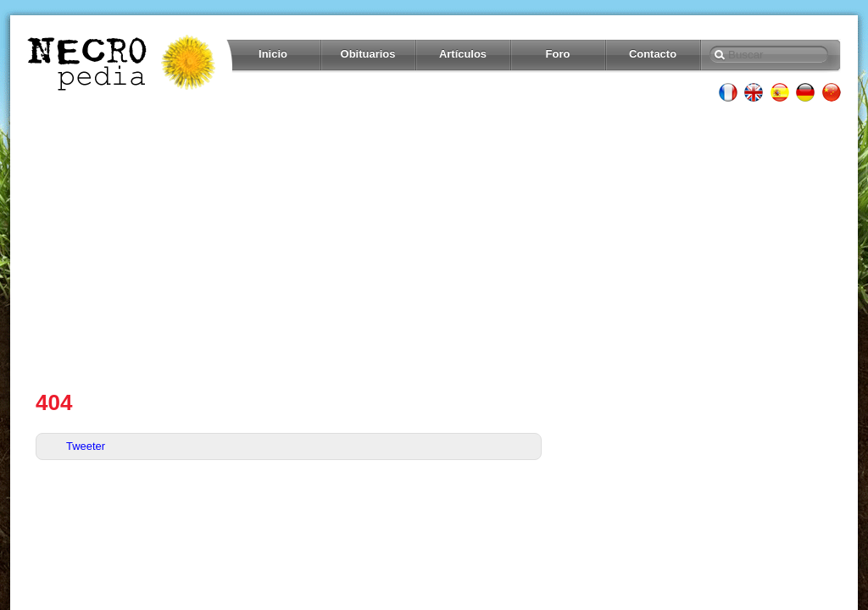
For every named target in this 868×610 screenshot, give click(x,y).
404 (54, 402)
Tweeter (86, 446)
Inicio (273, 54)
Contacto (653, 54)
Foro (558, 54)
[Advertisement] (434, 246)
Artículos (463, 54)
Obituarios (368, 54)
